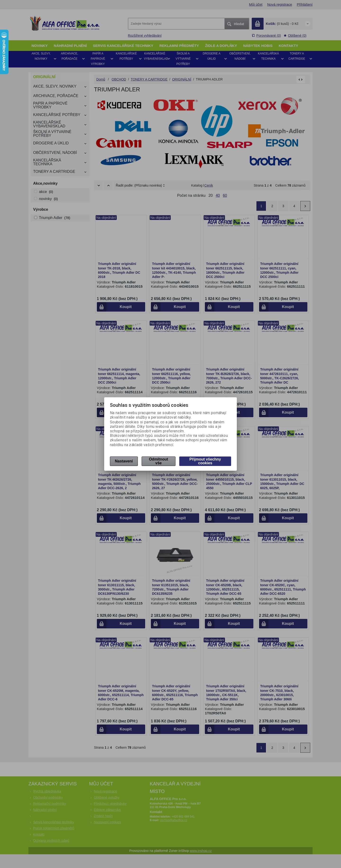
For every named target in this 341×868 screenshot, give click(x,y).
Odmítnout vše (159, 461)
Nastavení (124, 461)
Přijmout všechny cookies (205, 461)
